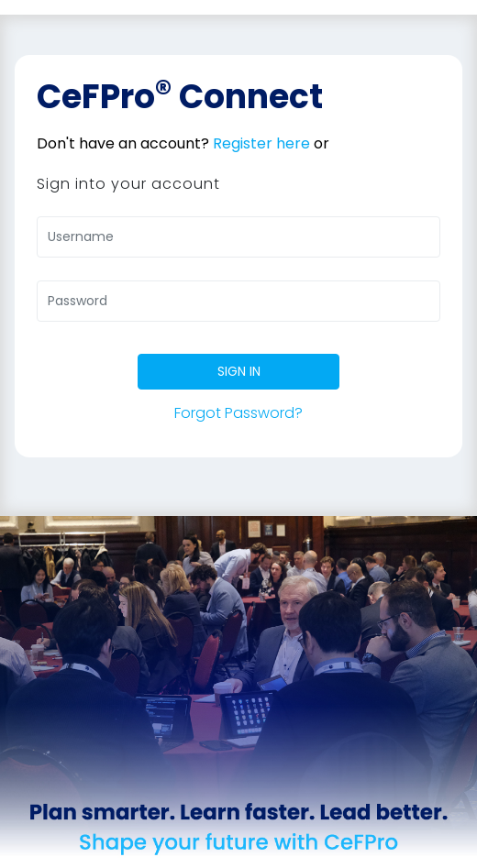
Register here (261, 143)
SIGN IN (239, 371)
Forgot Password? (238, 413)
